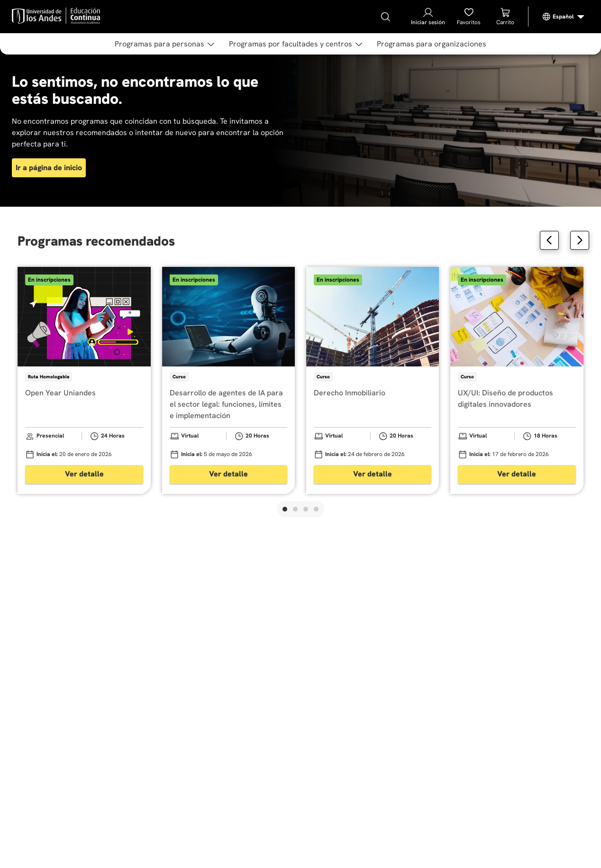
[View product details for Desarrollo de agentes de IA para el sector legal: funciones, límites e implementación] (228, 380)
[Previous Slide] (549, 240)
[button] (285, 509)
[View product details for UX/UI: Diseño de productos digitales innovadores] (517, 380)
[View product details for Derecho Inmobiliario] (373, 380)
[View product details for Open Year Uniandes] (84, 380)
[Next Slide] (580, 240)
